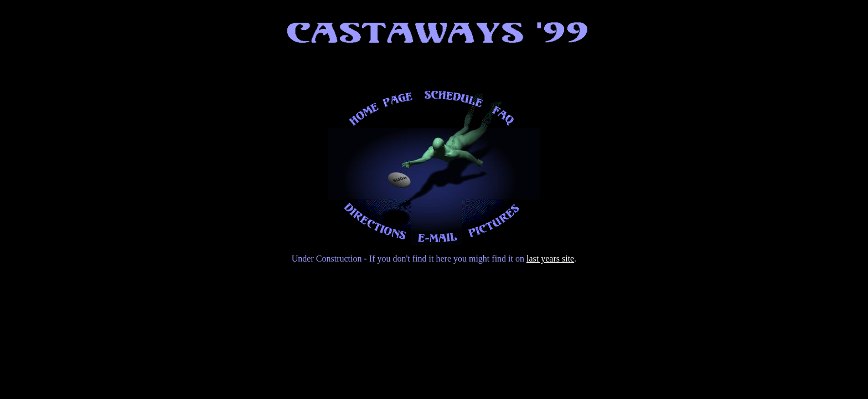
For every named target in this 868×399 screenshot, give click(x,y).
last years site (550, 259)
